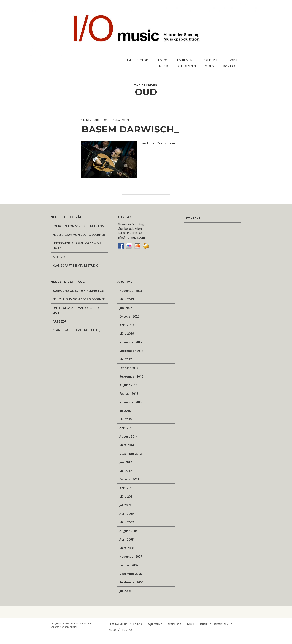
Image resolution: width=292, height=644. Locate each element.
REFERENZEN (187, 66)
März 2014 (127, 445)
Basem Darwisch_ (130, 129)
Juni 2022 (126, 308)
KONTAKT (230, 66)
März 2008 (127, 548)
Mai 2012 (126, 471)
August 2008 (128, 531)
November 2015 (131, 402)
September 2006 (131, 582)
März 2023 (127, 299)
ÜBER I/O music (137, 60)
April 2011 (126, 488)
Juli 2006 (125, 591)
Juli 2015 (125, 411)
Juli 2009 (125, 505)
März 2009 (127, 522)
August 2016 (128, 385)
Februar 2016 (129, 394)
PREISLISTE (211, 60)
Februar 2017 (129, 368)
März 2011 (127, 497)
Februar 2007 (129, 565)
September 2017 (131, 351)
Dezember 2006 (131, 574)
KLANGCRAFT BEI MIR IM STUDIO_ (76, 266)
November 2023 (131, 291)
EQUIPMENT (186, 60)
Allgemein (121, 120)
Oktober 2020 (129, 316)
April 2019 (126, 325)
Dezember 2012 (131, 454)
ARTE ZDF (59, 257)
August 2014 (128, 436)
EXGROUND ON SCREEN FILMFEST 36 (78, 226)
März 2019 (127, 334)
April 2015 (126, 428)
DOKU (233, 60)
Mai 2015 (126, 419)
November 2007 (131, 557)
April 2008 (126, 539)
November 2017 (131, 342)
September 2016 (131, 376)
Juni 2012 (126, 462)
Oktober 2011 (129, 479)
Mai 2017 (126, 359)
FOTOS (163, 60)
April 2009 (126, 514)
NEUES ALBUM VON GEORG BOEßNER (79, 235)
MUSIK (164, 66)
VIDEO (210, 66)
